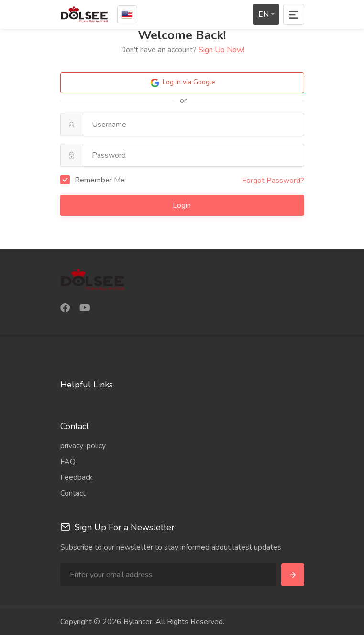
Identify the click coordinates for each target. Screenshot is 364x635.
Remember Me (93, 180)
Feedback (77, 477)
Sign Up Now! (221, 50)
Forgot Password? (273, 181)
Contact (73, 493)
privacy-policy (83, 446)
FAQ (68, 462)
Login (183, 205)
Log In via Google (182, 83)
